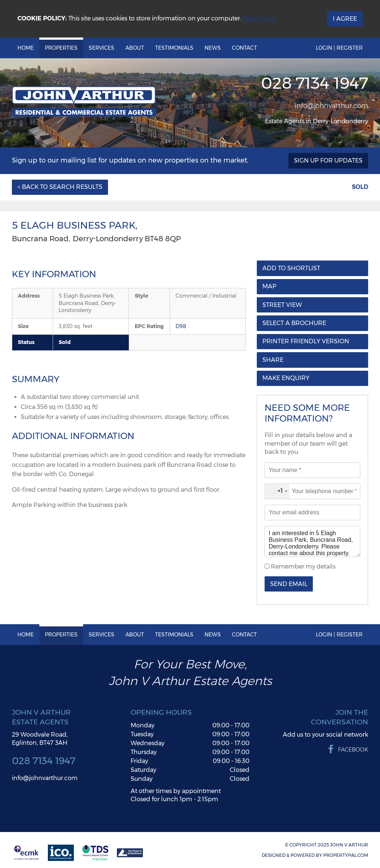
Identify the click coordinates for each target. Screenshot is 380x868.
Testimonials (174, 48)
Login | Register (339, 48)
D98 (181, 326)
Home (26, 48)
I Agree (345, 19)
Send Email (289, 584)
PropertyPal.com (346, 855)
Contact (244, 48)
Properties (61, 48)
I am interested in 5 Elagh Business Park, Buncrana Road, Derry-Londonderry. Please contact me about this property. (312, 541)
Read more (259, 18)
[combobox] (277, 491)
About (135, 48)
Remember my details (302, 566)
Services (101, 48)
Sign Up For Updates (328, 161)
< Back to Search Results (60, 187)
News (213, 48)
